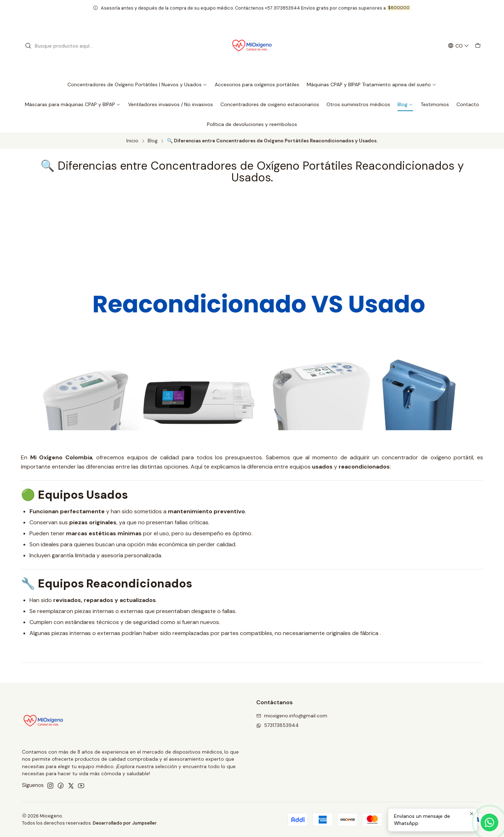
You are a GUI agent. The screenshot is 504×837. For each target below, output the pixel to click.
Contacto (468, 104)
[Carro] (478, 46)
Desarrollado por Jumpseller (125, 823)
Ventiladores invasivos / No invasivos (171, 104)
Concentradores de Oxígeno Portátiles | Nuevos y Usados (137, 84)
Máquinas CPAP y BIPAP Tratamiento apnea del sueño (372, 84)
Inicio (132, 141)
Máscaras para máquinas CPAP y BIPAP (73, 104)
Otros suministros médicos (358, 104)
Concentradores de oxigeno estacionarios (270, 104)
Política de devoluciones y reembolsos (252, 124)
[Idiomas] (459, 46)
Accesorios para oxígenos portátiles (257, 84)
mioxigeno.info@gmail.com (292, 716)
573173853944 (278, 725)
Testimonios (435, 104)
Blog (405, 104)
